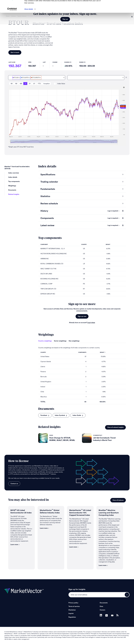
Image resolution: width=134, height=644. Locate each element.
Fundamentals (48, 189)
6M (21, 84)
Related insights (14, 194)
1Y (25, 84)
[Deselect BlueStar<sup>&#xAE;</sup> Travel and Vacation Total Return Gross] (29, 78)
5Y (34, 84)
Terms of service (74, 606)
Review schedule (49, 204)
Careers (102, 610)
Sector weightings (60, 341)
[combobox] (37, 78)
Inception (47, 84)
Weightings (12, 186)
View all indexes (118, 500)
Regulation (72, 617)
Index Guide (78, 415)
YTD (39, 84)
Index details (13, 177)
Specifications (48, 175)
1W (12, 84)
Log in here (91, 323)
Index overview (14, 173)
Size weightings (74, 341)
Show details (29, 20)
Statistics (45, 196)
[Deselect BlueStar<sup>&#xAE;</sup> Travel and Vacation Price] (19, 78)
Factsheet (45, 415)
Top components (14, 181)
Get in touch (15, 52)
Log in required (114, 211)
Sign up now (82, 316)
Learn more (15, 545)
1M (16, 84)
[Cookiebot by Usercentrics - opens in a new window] (12, 20)
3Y (30, 84)
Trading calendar (49, 182)
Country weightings (45, 341)
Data (101, 606)
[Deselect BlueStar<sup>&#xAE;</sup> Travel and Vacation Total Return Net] (40, 78)
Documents (12, 190)
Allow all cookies (119, 5)
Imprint (71, 613)
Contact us (14, 484)
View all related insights (115, 427)
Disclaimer (72, 610)
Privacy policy (73, 603)
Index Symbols (61, 415)
